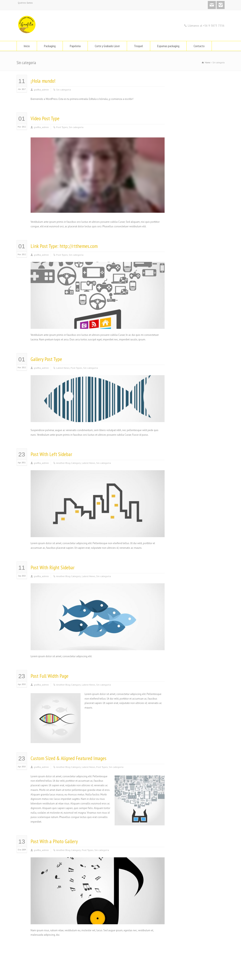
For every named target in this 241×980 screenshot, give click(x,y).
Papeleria (75, 46)
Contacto (199, 46)
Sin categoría (63, 90)
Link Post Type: (45, 246)
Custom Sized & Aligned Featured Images (68, 758)
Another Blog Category (68, 463)
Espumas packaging (168, 46)
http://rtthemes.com (79, 246)
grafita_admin (41, 90)
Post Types (62, 127)
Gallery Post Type (46, 359)
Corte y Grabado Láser (107, 46)
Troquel (138, 46)
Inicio (27, 46)
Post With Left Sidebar (51, 454)
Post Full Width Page (49, 676)
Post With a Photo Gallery (54, 841)
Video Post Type (45, 118)
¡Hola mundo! (43, 81)
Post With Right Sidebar (53, 567)
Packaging (50, 46)
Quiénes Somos (25, 3)
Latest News (63, 368)
